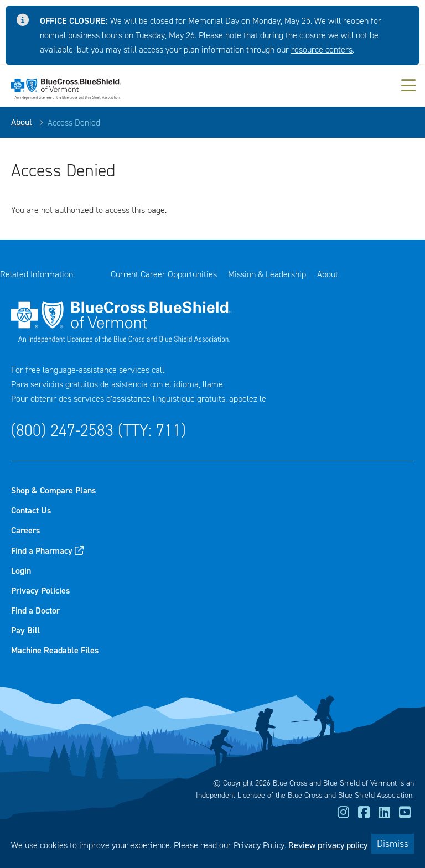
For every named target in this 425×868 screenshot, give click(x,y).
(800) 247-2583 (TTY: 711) (99, 430)
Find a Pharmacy (42, 551)
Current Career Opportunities (164, 274)
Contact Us (31, 510)
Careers (25, 530)
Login (21, 571)
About (22, 122)
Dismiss (393, 844)
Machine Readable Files (55, 650)
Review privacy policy (328, 845)
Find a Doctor (35, 610)
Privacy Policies (40, 591)
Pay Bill (26, 630)
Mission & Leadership (267, 274)
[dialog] (212, 843)
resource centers (322, 50)
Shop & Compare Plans (53, 490)
